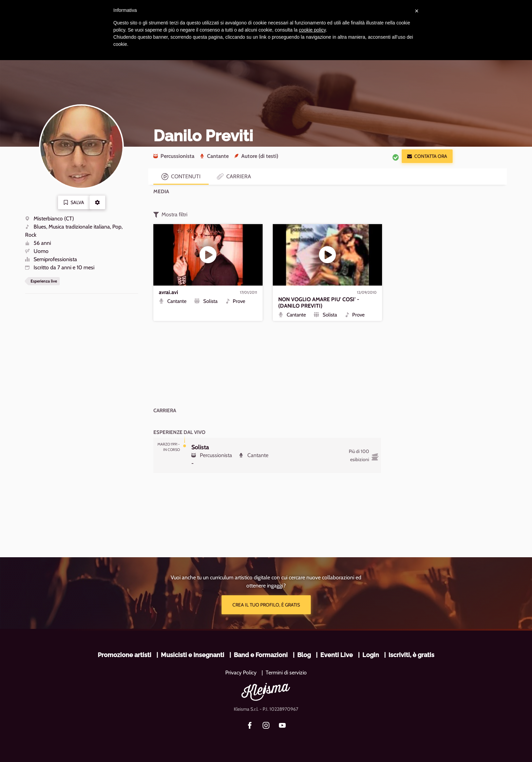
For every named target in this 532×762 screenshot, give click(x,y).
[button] (97, 202)
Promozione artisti (125, 655)
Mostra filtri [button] (170, 215)
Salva (74, 202)
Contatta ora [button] (427, 156)
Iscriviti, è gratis (411, 655)
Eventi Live (337, 655)
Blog (304, 655)
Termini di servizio (286, 673)
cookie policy (312, 30)
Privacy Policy (241, 673)
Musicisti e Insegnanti (193, 655)
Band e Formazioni (261, 655)
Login (371, 655)
